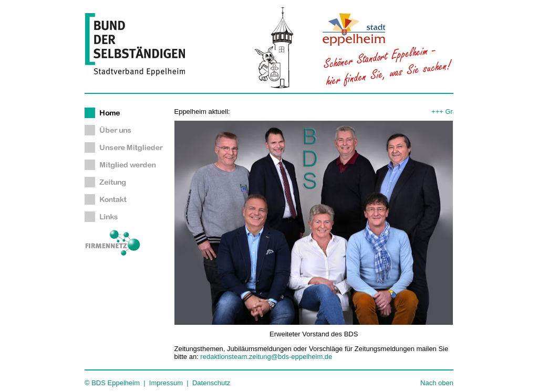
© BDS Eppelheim (112, 383)
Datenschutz (211, 383)
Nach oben (437, 383)
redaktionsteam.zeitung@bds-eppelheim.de (266, 357)
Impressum (166, 383)
